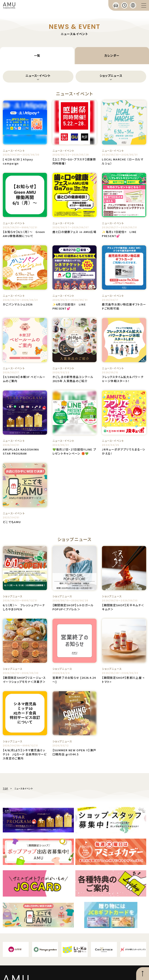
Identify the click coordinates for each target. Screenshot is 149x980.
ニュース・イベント (38, 76)
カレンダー (112, 55)
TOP (5, 788)
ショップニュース (111, 76)
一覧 (37, 55)
